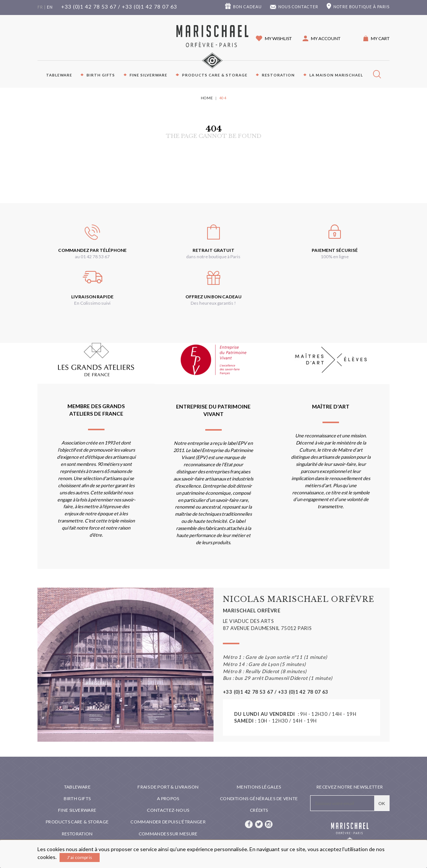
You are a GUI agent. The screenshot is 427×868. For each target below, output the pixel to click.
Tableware (59, 75)
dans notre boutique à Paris (213, 257)
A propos (168, 798)
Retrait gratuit (213, 250)
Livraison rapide (92, 297)
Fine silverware (149, 75)
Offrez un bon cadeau (213, 297)
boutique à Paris (361, 7)
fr (40, 7)
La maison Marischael (336, 75)
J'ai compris (80, 857)
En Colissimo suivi (92, 303)
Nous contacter (298, 7)
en (50, 7)
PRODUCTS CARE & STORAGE (215, 75)
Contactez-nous (168, 810)
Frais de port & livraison (168, 787)
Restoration (278, 75)
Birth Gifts (101, 75)
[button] (322, 38)
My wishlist (278, 38)
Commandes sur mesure (168, 834)
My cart (380, 38)
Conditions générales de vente (259, 798)
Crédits (259, 810)
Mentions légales (259, 787)
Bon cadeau (247, 7)
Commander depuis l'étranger (168, 822)
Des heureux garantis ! (213, 303)
